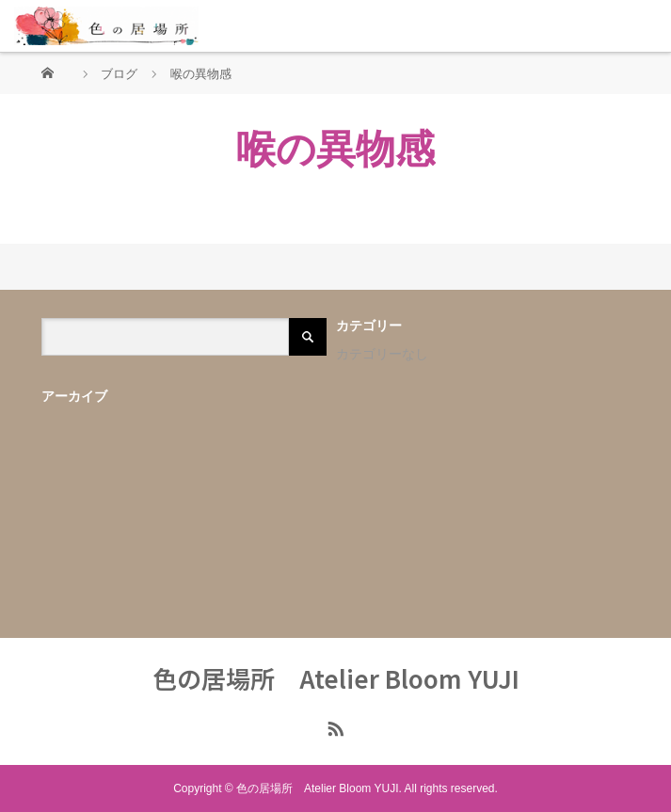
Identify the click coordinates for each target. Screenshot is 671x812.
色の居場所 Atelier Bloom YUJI (336, 678)
